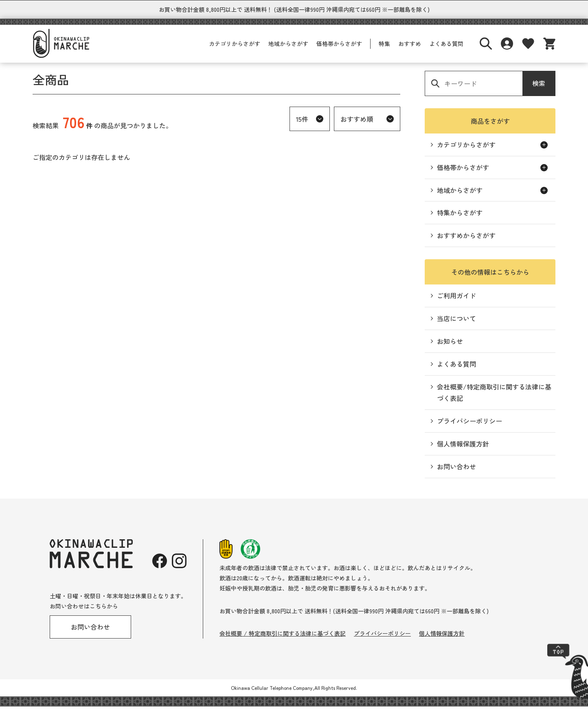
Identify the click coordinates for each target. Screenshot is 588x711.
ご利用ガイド (456, 300)
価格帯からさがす (339, 48)
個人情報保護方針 (463, 448)
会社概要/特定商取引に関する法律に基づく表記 (494, 397)
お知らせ (450, 346)
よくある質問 (446, 48)
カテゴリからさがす (235, 48)
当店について (456, 323)
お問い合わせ (456, 471)
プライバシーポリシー (470, 425)
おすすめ (410, 48)
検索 (539, 88)
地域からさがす (288, 48)
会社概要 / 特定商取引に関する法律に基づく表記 (283, 638)
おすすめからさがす (466, 240)
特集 (384, 48)
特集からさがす (460, 217)
